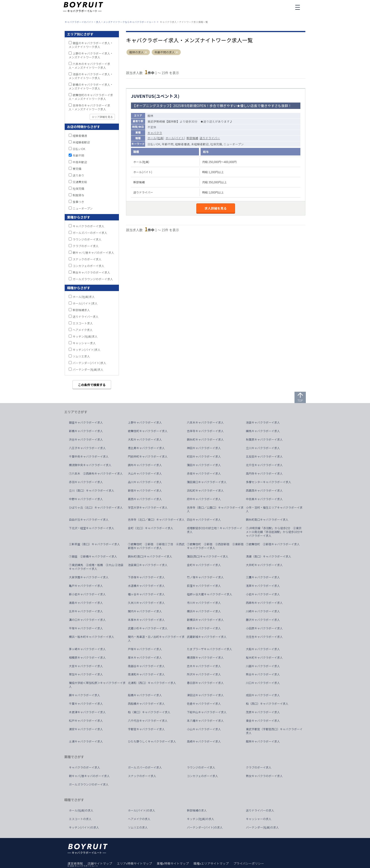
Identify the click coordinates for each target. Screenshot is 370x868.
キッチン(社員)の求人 (201, 819)
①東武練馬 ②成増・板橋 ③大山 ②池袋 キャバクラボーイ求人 (98, 567)
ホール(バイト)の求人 (142, 810)
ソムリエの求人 (138, 827)
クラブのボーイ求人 (86, 246)
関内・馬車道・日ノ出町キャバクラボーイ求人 (156, 639)
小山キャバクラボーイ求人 (204, 729)
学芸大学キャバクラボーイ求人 (148, 507)
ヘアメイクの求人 (139, 819)
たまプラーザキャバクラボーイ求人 (209, 649)
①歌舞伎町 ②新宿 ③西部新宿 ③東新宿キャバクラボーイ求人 (215, 546)
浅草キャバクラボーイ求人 (263, 586)
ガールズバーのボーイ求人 (90, 233)
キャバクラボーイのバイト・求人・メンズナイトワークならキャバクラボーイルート (110, 22)
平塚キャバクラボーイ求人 (86, 628)
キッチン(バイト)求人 (87, 350)
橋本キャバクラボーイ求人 (204, 628)
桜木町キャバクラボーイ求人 (264, 657)
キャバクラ (155, 133)
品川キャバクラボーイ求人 (145, 482)
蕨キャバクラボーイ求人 (84, 695)
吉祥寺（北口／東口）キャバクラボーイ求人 (156, 520)
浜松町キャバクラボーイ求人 (205, 490)
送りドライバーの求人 (260, 810)
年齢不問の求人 (165, 52)
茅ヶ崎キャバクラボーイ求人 (87, 649)
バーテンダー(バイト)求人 (89, 363)
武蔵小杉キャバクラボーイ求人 (148, 628)
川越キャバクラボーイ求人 (263, 666)
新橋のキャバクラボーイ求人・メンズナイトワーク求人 (91, 86)
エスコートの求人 (80, 819)
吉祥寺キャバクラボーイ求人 (205, 431)
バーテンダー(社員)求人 (88, 369)
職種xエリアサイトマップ (211, 863)
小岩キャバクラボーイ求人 (263, 594)
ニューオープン (83, 208)
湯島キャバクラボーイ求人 (86, 603)
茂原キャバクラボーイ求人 (263, 712)
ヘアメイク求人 (83, 330)
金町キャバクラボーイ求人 (204, 565)
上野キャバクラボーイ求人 (145, 422)
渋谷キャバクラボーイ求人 (86, 439)
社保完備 (78, 188)
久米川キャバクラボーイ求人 (146, 603)
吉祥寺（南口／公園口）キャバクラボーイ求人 (215, 509)
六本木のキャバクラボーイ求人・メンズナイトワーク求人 (89, 66)
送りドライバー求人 (86, 316)
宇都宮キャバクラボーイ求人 (146, 729)
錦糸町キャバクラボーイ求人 (205, 439)
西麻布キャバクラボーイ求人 (264, 603)
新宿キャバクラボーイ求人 (145, 490)
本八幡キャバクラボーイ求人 (205, 721)
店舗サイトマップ (100, 863)
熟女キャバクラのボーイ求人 (91, 272)
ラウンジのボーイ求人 (87, 239)
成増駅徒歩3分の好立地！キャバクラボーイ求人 (214, 530)
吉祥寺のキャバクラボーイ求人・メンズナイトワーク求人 (89, 107)
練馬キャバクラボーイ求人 (263, 431)
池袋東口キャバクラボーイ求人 (148, 565)
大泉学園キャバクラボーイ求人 (89, 577)
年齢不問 (78, 155)
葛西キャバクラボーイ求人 (145, 499)
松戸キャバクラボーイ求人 (86, 721)
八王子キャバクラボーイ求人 (87, 448)
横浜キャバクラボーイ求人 (204, 611)
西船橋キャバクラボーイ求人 (146, 704)
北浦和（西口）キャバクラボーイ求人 (152, 683)
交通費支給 (80, 182)
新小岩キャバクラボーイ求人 (87, 594)
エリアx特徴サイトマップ (134, 863)
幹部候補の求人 (197, 810)
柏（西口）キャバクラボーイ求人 (267, 704)
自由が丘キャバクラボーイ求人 (89, 520)
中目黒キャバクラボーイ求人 (264, 499)
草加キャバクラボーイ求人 (86, 674)
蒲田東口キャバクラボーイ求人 (207, 482)
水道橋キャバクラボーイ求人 (146, 586)
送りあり (78, 175)
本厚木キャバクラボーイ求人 (146, 620)
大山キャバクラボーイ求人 (145, 473)
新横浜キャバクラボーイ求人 (205, 620)
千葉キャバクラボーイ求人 (86, 704)
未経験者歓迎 (81, 142)
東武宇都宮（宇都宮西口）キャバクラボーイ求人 (274, 731)
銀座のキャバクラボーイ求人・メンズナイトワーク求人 (91, 45)
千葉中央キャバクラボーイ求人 (89, 456)
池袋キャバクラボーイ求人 (263, 422)
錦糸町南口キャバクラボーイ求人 (267, 520)
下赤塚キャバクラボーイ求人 (146, 577)
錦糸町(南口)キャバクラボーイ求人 (150, 556)
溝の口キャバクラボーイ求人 (87, 620)
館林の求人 (137, 52)
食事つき (78, 202)
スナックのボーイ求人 (87, 259)
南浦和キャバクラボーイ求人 (146, 674)
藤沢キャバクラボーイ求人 (263, 620)
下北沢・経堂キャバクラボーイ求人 (92, 528)
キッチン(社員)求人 (85, 336)
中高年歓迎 (80, 162)
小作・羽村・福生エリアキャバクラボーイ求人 (274, 509)
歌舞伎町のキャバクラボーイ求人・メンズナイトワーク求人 (91, 97)
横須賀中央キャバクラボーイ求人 (90, 465)
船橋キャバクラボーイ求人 (145, 695)
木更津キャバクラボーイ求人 (87, 712)
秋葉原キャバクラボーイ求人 (264, 439)
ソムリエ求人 (81, 356)
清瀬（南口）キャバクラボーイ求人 (269, 556)
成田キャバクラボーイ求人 (263, 695)
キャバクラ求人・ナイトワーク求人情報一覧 (184, 22)
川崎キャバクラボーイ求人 (263, 611)
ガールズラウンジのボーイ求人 (93, 279)
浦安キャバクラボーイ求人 (86, 729)
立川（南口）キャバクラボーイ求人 (92, 490)
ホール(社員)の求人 (81, 810)
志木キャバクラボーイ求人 (204, 666)
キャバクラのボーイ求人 (88, 226)
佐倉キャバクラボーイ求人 (204, 704)
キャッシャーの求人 (259, 819)
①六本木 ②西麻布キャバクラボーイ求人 (96, 473)
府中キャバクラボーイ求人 (204, 499)
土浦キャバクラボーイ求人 (86, 741)
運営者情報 (75, 863)
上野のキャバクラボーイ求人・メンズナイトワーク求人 (91, 55)
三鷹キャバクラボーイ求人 (263, 577)
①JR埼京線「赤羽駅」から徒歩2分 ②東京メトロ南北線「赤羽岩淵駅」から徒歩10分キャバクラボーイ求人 (274, 532)
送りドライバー (210, 138)
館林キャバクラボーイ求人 (263, 741)
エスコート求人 (83, 323)
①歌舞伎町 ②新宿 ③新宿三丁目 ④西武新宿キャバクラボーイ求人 (156, 546)
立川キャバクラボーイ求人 (263, 448)
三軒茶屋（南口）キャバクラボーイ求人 (94, 544)
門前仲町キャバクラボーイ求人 (148, 456)
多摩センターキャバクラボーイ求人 (269, 482)
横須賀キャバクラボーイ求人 (205, 657)
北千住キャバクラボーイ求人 (264, 465)
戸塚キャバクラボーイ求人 (145, 649)
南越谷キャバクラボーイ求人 (146, 666)
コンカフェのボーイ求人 (88, 266)
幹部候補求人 (81, 310)
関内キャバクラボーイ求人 (145, 611)
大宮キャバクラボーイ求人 (86, 666)
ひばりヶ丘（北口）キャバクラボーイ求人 (96, 507)
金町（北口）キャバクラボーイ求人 (151, 528)
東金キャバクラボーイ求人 (263, 721)
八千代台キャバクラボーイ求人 (148, 721)
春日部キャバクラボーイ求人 (205, 683)
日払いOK (79, 149)
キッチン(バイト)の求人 (84, 827)
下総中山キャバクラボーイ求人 (207, 712)
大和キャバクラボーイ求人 (145, 439)
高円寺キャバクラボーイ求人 (264, 473)
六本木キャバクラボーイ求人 (205, 422)
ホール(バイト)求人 (85, 303)
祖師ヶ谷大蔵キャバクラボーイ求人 (210, 594)
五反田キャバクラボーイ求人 (264, 456)
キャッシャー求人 (84, 343)
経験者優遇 (80, 135)
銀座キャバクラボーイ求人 (86, 422)
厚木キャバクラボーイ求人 (145, 657)
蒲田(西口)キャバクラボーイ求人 (208, 556)
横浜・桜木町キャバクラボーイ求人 (92, 637)
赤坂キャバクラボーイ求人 (204, 473)
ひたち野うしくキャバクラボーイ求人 (152, 741)
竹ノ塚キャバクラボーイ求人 (205, 577)
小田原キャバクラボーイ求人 (264, 628)
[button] (146, 52)
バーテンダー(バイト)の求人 (205, 827)
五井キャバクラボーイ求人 (86, 611)
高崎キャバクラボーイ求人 (204, 741)
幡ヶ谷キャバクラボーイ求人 (146, 594)
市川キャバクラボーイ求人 (204, 603)
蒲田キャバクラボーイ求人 (204, 465)
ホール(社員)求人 (84, 297)
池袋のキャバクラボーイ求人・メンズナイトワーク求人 (91, 76)
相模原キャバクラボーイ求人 (87, 657)
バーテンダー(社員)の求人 (262, 827)
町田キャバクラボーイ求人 (204, 456)
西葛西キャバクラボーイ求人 (264, 490)
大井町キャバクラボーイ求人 (264, 565)
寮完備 (77, 169)
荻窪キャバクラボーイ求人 (204, 586)
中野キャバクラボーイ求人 (86, 499)
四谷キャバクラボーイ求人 (204, 520)
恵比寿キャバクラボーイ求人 (146, 448)
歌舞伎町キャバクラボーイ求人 (148, 431)
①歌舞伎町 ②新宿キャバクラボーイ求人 (273, 544)
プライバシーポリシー (249, 863)
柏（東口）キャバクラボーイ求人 (149, 712)
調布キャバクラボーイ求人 (145, 465)
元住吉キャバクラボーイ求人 (264, 637)
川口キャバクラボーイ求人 (263, 683)
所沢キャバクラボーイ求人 (204, 674)
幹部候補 (192, 138)
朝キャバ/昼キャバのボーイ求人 (93, 252)
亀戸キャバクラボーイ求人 (86, 586)
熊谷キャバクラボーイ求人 (263, 674)
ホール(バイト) (175, 138)
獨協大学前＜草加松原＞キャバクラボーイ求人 (97, 685)
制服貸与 (78, 195)
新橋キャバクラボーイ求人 (86, 431)
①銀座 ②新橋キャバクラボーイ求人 (93, 556)
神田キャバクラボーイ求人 (204, 448)
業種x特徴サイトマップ (173, 863)
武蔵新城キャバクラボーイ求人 (207, 637)
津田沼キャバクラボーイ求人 (205, 695)
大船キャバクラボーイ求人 (263, 649)
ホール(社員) (156, 138)
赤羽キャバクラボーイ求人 (86, 482)
